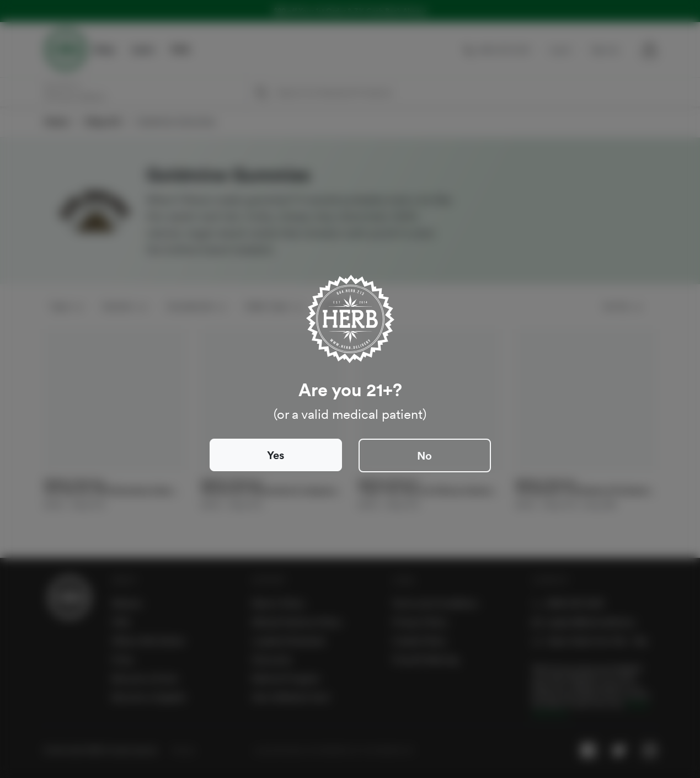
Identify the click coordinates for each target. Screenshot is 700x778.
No (424, 456)
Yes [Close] (276, 455)
